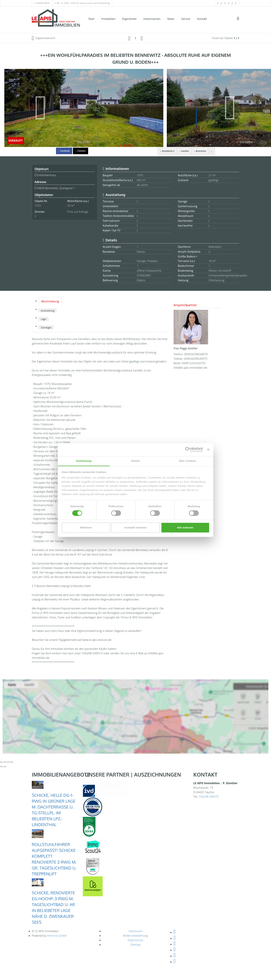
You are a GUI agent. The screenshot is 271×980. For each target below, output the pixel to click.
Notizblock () (167, 151)
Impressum (135, 931)
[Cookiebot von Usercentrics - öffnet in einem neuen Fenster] (188, 450)
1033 (38, 205)
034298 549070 (43, 3)
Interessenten (152, 19)
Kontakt (202, 19)
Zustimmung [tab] (84, 461)
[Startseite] (56, 18)
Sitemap (136, 945)
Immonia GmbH (57, 936)
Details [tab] (135, 461)
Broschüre (200, 151)
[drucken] (212, 151)
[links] (129, 38)
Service (186, 19)
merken (184, 151)
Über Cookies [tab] (187, 461)
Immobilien (108, 19)
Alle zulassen (185, 528)
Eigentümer (130, 19)
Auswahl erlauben (135, 528)
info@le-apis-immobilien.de (190, 368)
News (171, 19)
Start (92, 19)
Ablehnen (86, 528)
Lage (43, 319)
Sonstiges (46, 328)
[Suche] (240, 21)
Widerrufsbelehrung (135, 936)
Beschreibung (50, 301)
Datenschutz (135, 940)
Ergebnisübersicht (44, 38)
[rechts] (142, 38)
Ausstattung (48, 311)
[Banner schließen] (208, 450)
